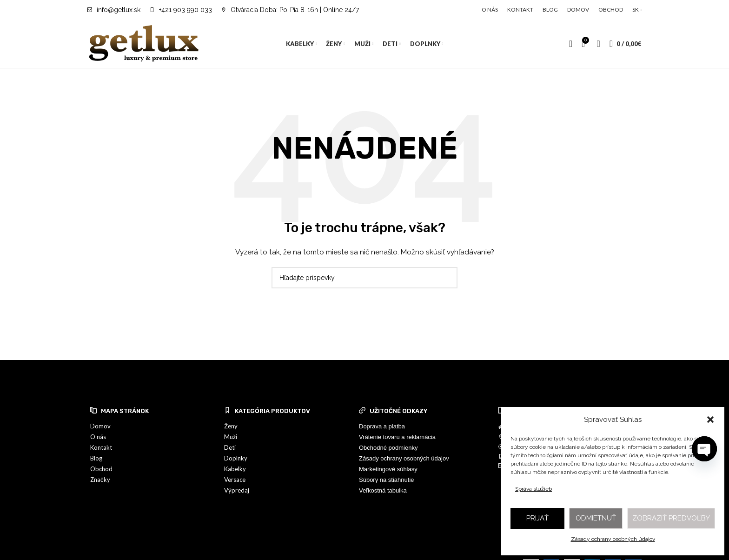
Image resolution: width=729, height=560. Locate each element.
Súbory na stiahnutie (387, 480)
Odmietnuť (596, 518)
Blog (96, 458)
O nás (98, 437)
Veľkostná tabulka (383, 490)
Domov (100, 426)
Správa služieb (533, 489)
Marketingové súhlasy (388, 469)
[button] (710, 420)
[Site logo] (144, 43)
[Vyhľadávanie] (571, 44)
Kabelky (235, 469)
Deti (230, 447)
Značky (100, 480)
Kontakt (101, 447)
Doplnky (236, 458)
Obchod (101, 469)
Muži (231, 437)
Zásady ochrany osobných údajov (613, 539)
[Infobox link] (114, 10)
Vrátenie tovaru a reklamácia (397, 437)
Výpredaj (237, 490)
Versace (235, 480)
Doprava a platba (382, 426)
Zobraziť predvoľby (671, 518)
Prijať (537, 518)
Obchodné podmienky (388, 448)
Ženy (231, 426)
